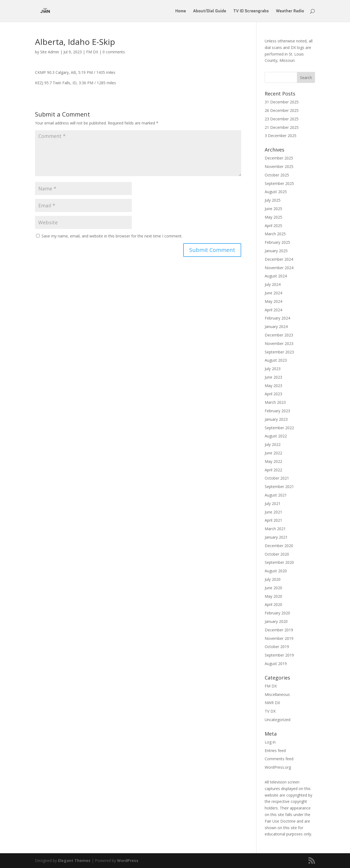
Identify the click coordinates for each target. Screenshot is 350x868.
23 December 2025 (282, 119)
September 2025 (279, 183)
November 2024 (279, 268)
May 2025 (273, 217)
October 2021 (277, 478)
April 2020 (273, 604)
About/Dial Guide (210, 11)
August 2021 (276, 495)
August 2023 (276, 360)
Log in (270, 742)
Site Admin (50, 52)
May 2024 (273, 301)
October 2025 (277, 175)
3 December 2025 (281, 136)
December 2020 (279, 546)
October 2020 (277, 554)
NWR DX (272, 703)
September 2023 (279, 352)
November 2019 (279, 638)
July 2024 (273, 284)
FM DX (92, 52)
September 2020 (279, 562)
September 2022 (279, 428)
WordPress (128, 860)
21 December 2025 (282, 127)
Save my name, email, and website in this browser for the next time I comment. (112, 236)
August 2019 (276, 664)
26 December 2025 (282, 110)
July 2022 (273, 444)
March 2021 (275, 529)
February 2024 (277, 318)
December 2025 (279, 158)
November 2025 (279, 166)
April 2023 (273, 394)
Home (181, 11)
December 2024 (279, 259)
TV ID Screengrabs (251, 11)
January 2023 (276, 419)
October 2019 (277, 647)
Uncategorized (278, 720)
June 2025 (273, 209)
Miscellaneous (277, 694)
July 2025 (273, 200)
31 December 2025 (282, 102)
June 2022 (273, 453)
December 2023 (279, 335)
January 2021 (276, 537)
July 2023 (273, 369)
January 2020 (276, 621)
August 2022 (276, 436)
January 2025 (276, 251)
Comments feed (279, 759)
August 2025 (276, 192)
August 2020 (276, 571)
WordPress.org (278, 767)
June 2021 (273, 512)
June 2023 (273, 377)
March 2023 (275, 402)
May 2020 (273, 596)
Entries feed (275, 751)
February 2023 (277, 411)
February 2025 (277, 242)
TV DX (270, 711)
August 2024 (276, 276)
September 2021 (279, 487)
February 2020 (277, 613)
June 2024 (273, 293)
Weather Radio (290, 11)
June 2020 (273, 588)
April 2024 (273, 310)
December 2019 (279, 630)
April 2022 (273, 470)
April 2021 (273, 520)
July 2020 (273, 579)
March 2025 (275, 234)
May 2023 (273, 386)
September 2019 (279, 655)
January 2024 (276, 326)
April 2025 (273, 226)
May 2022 (273, 461)
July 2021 (273, 503)
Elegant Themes (74, 860)
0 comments (114, 52)
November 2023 (279, 343)
